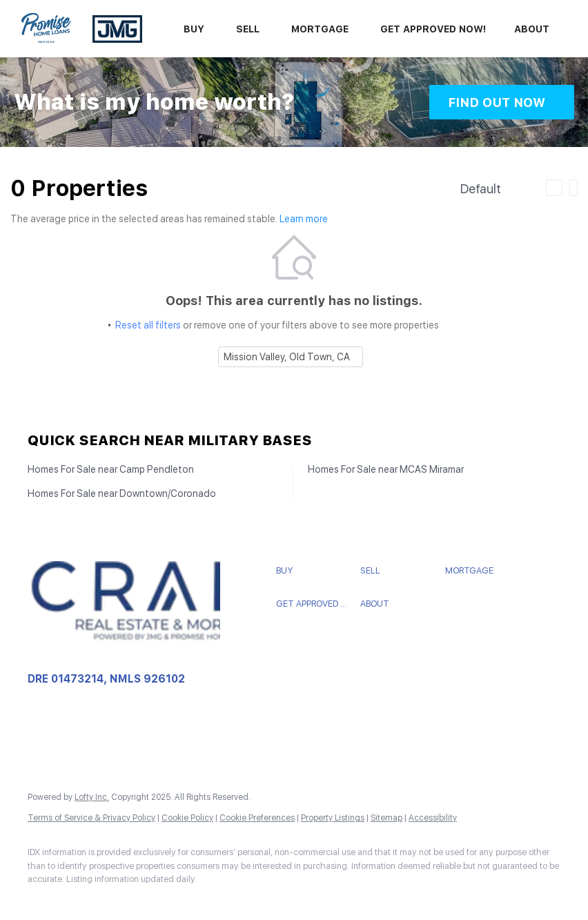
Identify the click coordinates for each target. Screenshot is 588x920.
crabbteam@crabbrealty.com (92, 749)
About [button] (532, 29)
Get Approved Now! (433, 29)
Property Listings (333, 818)
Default (481, 189)
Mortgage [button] (320, 29)
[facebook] (44, 903)
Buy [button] (194, 29)
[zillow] (84, 903)
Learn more (304, 219)
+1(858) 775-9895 (70, 735)
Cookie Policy (187, 818)
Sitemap (386, 818)
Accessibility (433, 818)
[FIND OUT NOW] (502, 102)
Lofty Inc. (92, 797)
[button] (315, 571)
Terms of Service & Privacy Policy (91, 818)
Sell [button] (248, 29)
